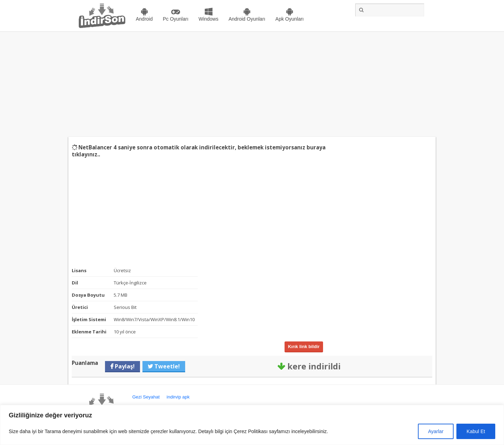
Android (144, 19)
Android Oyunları (247, 19)
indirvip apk (178, 397)
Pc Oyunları (176, 19)
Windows (208, 19)
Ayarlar (436, 431)
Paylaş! (124, 366)
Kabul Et (476, 431)
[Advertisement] (252, 84)
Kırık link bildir (304, 347)
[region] (252, 425)
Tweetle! (166, 366)
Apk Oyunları (290, 19)
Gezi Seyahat (146, 397)
